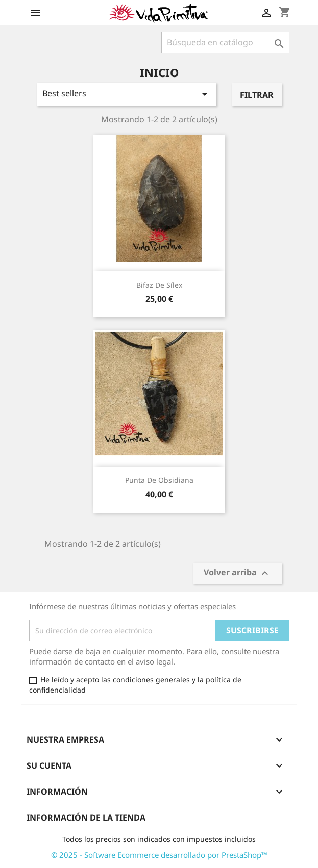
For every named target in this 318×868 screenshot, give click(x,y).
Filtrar (257, 95)
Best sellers (127, 94)
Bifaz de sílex (159, 285)
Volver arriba (237, 573)
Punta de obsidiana (159, 480)
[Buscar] (225, 42)
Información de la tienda (86, 818)
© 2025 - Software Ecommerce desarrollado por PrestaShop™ (159, 855)
